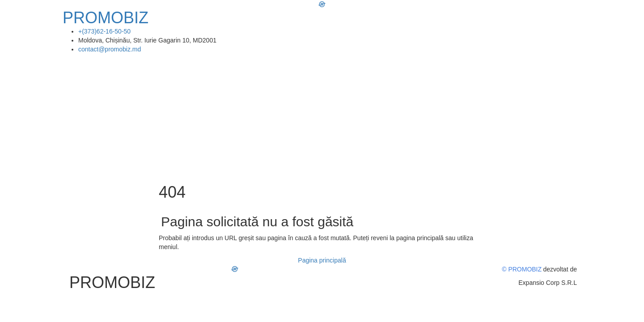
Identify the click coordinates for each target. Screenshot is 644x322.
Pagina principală (322, 260)
